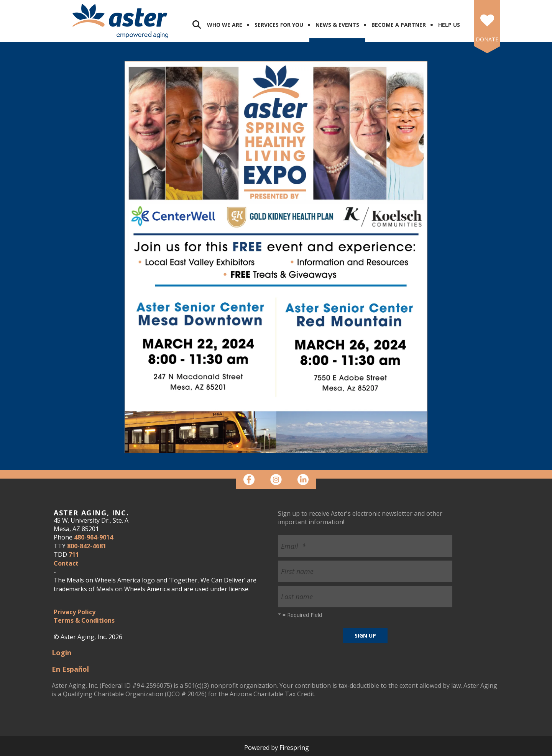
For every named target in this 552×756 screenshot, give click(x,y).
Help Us (449, 25)
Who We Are (225, 25)
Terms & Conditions (84, 620)
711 (74, 554)
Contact (66, 563)
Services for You (279, 25)
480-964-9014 (94, 537)
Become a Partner (399, 25)
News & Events (337, 25)
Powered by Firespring (277, 748)
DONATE (487, 39)
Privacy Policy (75, 612)
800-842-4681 (87, 546)
